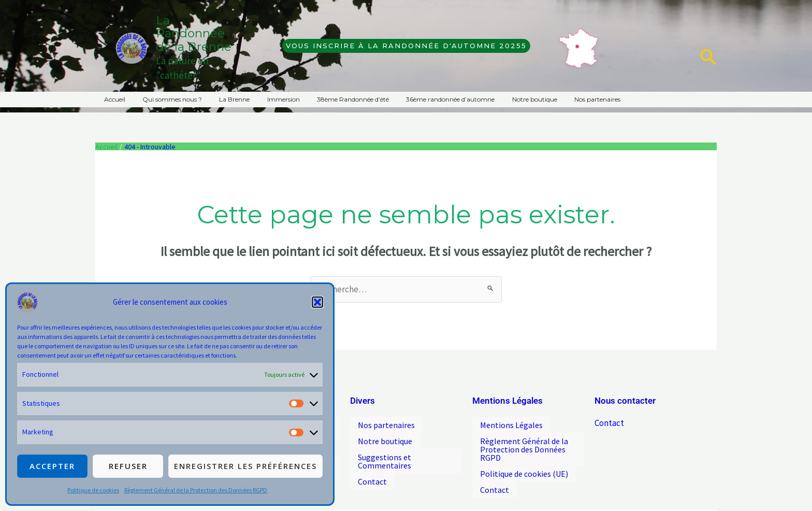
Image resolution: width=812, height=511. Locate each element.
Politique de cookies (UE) (524, 467)
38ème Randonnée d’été (331, 99)
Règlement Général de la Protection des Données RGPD (196, 490)
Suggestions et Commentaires (385, 455)
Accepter (52, 466)
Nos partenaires (561, 99)
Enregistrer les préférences (245, 466)
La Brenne (222, 99)
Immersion (266, 99)
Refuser (128, 466)
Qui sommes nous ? (165, 99)
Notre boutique (503, 99)
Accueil (112, 99)
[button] (317, 302)
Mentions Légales (511, 423)
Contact (372, 472)
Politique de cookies (93, 490)
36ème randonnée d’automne (424, 99)
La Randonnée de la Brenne (194, 33)
